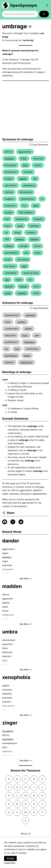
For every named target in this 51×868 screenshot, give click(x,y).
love (17, 349)
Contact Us (26, 839)
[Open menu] (47, 5)
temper (23, 286)
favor (25, 335)
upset (8, 293)
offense (9, 246)
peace (27, 356)
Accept (10, 861)
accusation (8, 731)
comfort (22, 322)
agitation (9, 158)
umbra (10, 632)
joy (6, 349)
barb (25, 165)
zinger (10, 723)
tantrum (9, 286)
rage (24, 266)
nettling (20, 239)
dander (23, 179)
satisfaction (26, 362)
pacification (11, 356)
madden (12, 586)
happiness (29, 342)
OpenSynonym (24, 5)
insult (20, 226)
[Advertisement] (26, 109)
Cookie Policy (10, 866)
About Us (26, 834)
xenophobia (16, 677)
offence (34, 239)
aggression (8, 739)
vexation (22, 293)
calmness (30, 315)
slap (7, 280)
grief (36, 206)
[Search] (44, 14)
